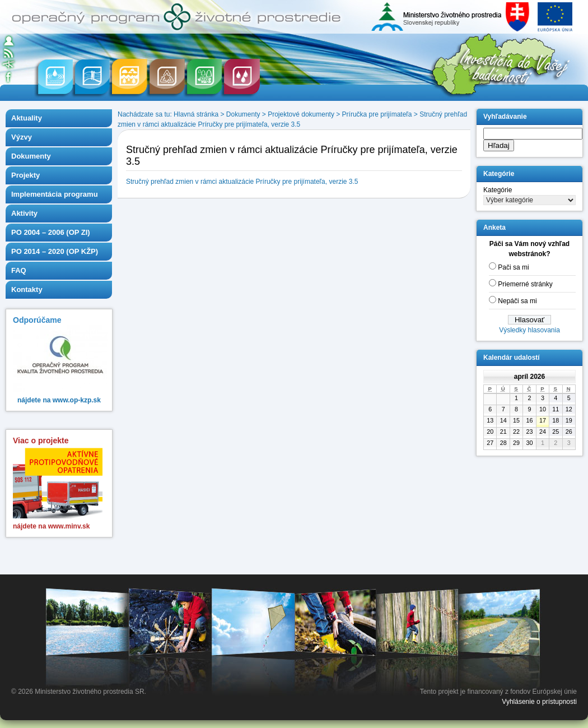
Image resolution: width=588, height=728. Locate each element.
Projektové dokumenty (301, 114)
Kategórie (498, 190)
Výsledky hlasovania (529, 330)
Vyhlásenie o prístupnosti (539, 702)
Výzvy (22, 137)
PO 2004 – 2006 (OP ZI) (51, 232)
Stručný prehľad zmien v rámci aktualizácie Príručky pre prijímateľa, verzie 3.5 (242, 182)
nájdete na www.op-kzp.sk (59, 400)
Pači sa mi (513, 267)
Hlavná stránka (196, 114)
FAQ (19, 270)
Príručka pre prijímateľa (377, 114)
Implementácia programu (55, 194)
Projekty (25, 175)
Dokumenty (31, 156)
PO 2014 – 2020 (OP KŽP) (55, 251)
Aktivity (24, 213)
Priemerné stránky (525, 284)
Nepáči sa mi (517, 301)
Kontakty (27, 289)
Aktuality (27, 118)
